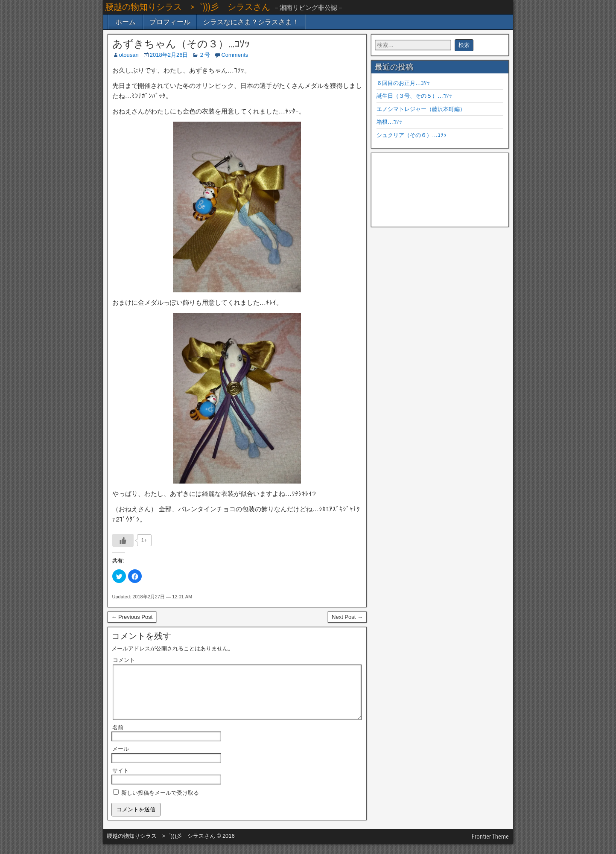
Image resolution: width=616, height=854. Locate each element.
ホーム (126, 22)
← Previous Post (132, 617)
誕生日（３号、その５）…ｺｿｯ (414, 96)
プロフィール (170, 22)
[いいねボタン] (123, 540)
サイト (121, 781)
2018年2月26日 (169, 55)
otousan (129, 55)
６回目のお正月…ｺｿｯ (403, 83)
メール (121, 759)
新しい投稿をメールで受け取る (160, 803)
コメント (124, 660)
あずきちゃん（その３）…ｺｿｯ (181, 44)
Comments (235, 55)
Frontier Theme (490, 847)
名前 (118, 738)
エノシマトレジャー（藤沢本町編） (421, 109)
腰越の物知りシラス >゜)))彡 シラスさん (188, 7)
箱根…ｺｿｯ (389, 122)
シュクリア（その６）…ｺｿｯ (412, 135)
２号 (204, 55)
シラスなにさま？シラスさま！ (251, 22)
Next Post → (347, 617)
